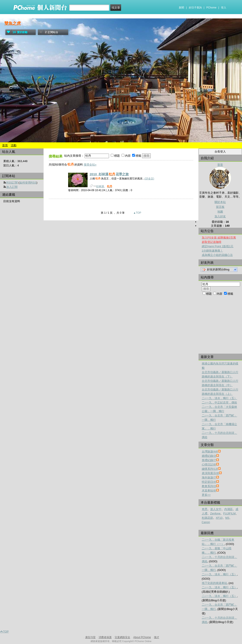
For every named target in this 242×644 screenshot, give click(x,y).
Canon (206, 522)
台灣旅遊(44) (210, 451)
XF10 (219, 518)
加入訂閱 (12, 187)
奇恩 (205, 509)
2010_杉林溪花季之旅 (109, 174)
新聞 (181, 8)
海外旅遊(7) (209, 477)
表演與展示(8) (211, 473)
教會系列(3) (209, 486)
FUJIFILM (229, 513)
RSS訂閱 (12, 183)
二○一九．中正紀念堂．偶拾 (220, 402)
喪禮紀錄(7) (209, 460)
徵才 (157, 637)
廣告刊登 (90, 637)
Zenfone (215, 513)
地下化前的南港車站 (214, 583)
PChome (211, 8)
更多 (206, 495)
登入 (224, 8)
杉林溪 (100, 186)
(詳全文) (149, 179)
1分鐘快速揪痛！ (212, 251)
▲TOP (137, 213)
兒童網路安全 (122, 637)
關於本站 (220, 202)
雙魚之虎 (13, 23)
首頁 (5, 145)
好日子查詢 (195, 8)
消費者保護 (105, 637)
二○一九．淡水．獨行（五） (220, 398)
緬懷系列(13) (210, 469)
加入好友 (220, 216)
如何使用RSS (28, 183)
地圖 (220, 212)
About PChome (142, 637)
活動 (14, 145)
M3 (227, 518)
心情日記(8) (209, 464)
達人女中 (216, 509)
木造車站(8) (209, 490)
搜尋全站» (90, 165)
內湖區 (228, 509)
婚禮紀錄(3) (209, 456)
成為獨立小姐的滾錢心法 (217, 255)
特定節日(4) (209, 482)
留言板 (220, 207)
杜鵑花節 (207, 518)
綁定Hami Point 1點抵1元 (218, 246)
